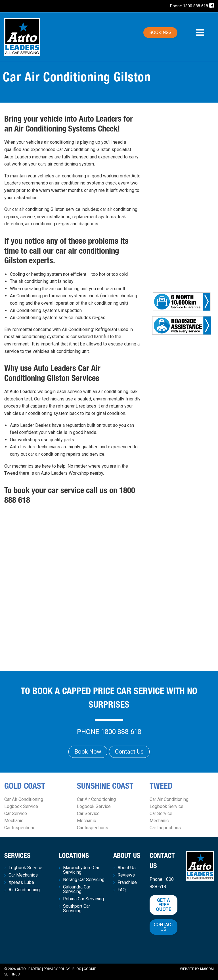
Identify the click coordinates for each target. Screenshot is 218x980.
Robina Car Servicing (83, 899)
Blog (77, 969)
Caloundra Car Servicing (77, 889)
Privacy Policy (57, 969)
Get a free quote (163, 905)
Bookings (160, 32)
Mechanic (14, 821)
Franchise (127, 883)
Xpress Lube (21, 883)
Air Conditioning (24, 890)
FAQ (122, 890)
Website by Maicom (197, 969)
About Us (127, 868)
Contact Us (129, 752)
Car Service (16, 814)
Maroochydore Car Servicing (81, 870)
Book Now (88, 752)
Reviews (126, 875)
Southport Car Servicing (76, 909)
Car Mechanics (23, 875)
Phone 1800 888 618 (189, 6)
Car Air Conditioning (24, 799)
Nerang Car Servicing (84, 880)
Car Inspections (20, 828)
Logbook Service (21, 806)
